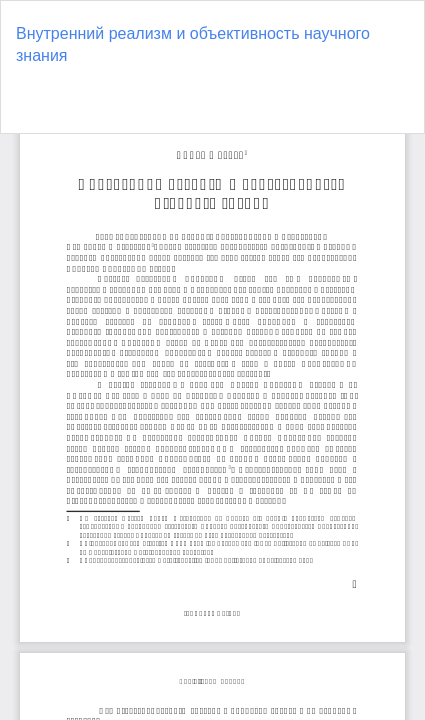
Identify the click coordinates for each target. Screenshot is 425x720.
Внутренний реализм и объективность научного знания (193, 45)
